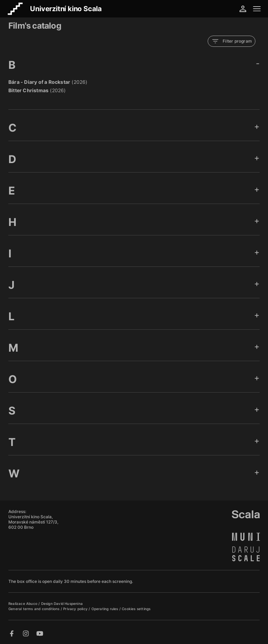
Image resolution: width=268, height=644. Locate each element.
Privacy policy (76, 609)
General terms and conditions (35, 609)
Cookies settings (136, 609)
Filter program (232, 41)
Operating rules (105, 609)
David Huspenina (68, 603)
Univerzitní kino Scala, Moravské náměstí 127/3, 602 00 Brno (33, 522)
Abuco (32, 603)
